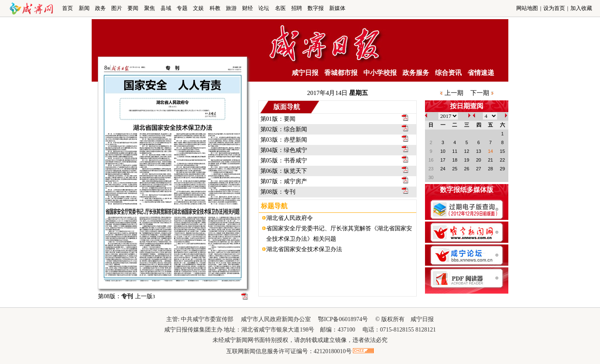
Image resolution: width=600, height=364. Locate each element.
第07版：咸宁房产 (284, 181)
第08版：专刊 (278, 192)
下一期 (480, 93)
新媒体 (337, 8)
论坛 (264, 8)
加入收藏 (581, 8)
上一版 (145, 296)
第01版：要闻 (278, 119)
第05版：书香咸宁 (284, 161)
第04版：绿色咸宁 (284, 150)
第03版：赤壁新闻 (284, 140)
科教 (215, 8)
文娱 (198, 8)
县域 (166, 8)
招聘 (297, 8)
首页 (67, 8)
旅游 (231, 8)
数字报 (316, 8)
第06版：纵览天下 (284, 171)
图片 (117, 8)
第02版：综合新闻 (284, 129)
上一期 (454, 93)
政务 (100, 8)
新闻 (84, 8)
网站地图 (527, 8)
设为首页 (554, 8)
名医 (280, 8)
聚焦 (150, 8)
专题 (182, 8)
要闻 (133, 8)
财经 (247, 8)
